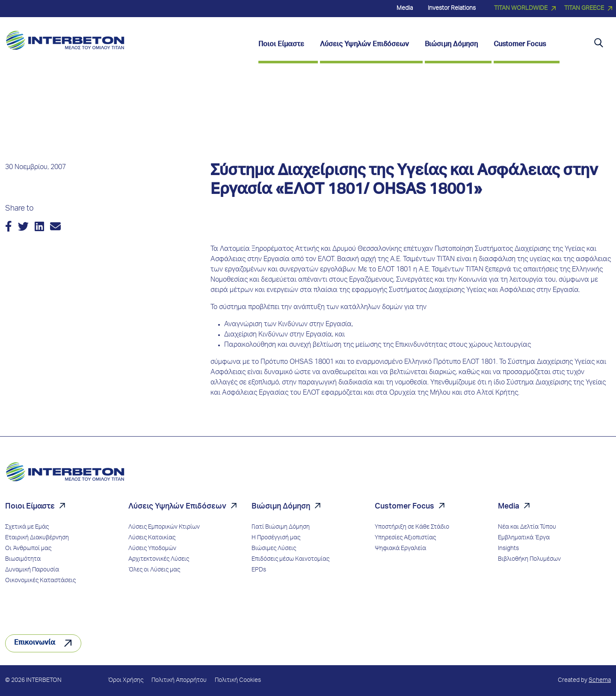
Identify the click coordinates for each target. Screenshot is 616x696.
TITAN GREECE (584, 9)
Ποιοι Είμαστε (30, 507)
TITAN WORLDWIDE (521, 9)
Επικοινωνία (35, 643)
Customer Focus (404, 507)
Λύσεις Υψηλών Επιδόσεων (177, 507)
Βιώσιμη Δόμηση (281, 507)
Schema (600, 681)
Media (509, 507)
